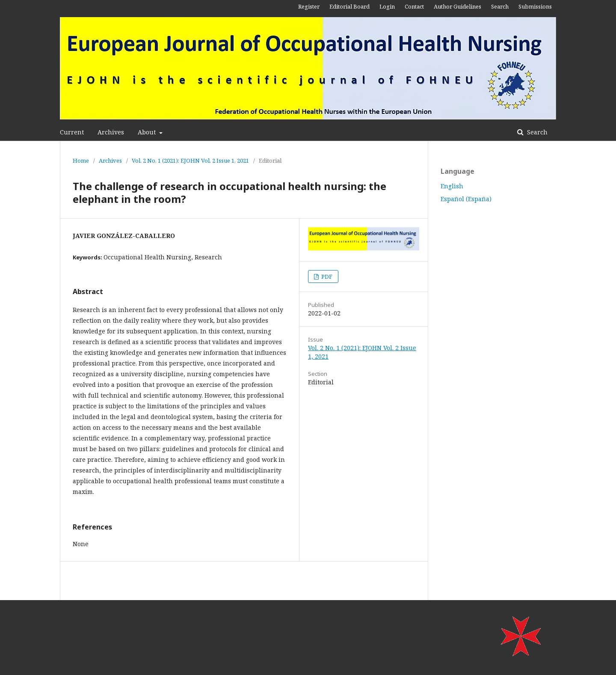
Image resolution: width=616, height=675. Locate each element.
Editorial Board (349, 6)
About (148, 132)
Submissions (535, 6)
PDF (326, 277)
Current (72, 132)
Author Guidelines (458, 6)
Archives (111, 132)
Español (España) (466, 199)
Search (536, 132)
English (452, 186)
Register (309, 6)
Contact (414, 6)
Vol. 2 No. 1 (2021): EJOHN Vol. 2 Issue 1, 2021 (190, 161)
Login (387, 6)
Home (81, 161)
